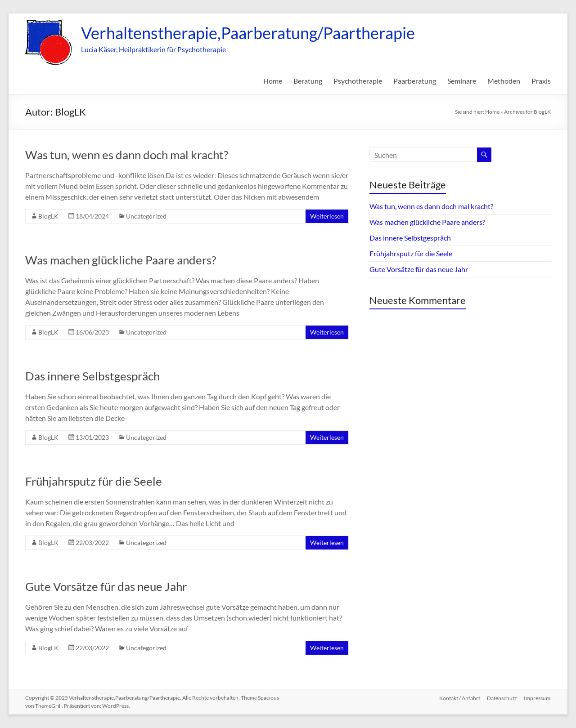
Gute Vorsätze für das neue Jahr (106, 586)
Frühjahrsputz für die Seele (94, 481)
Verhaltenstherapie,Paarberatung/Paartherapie (248, 33)
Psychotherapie (358, 81)
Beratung (308, 81)
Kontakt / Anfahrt (459, 698)
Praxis (541, 81)
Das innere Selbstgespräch (92, 376)
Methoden (504, 81)
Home (273, 81)
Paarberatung (415, 81)
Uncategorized (146, 216)
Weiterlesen (327, 216)
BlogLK (48, 216)
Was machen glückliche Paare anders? (121, 260)
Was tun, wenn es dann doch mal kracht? (127, 155)
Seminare (462, 81)
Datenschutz (502, 698)
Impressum (538, 698)
